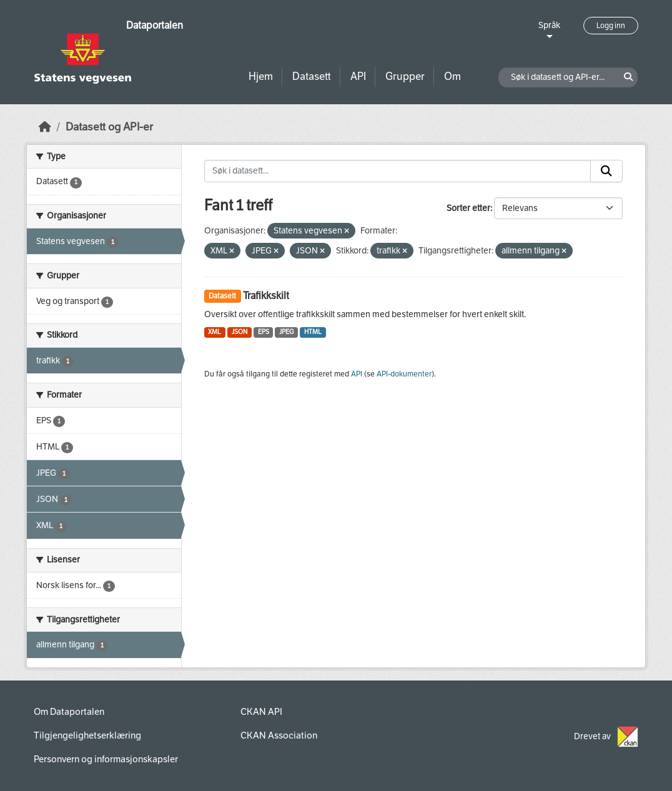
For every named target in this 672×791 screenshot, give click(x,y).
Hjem (261, 76)
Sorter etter (468, 208)
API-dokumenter (404, 374)
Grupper (405, 76)
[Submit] (606, 171)
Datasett (312, 76)
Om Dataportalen (69, 712)
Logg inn (611, 26)
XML (215, 332)
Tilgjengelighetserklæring (87, 735)
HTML (313, 332)
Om (452, 76)
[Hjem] (45, 127)
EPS (264, 332)
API (358, 76)
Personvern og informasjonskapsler (106, 759)
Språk (549, 25)
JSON (240, 332)
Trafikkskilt (266, 296)
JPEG (286, 332)
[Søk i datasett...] (398, 171)
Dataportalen (155, 25)
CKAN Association (279, 735)
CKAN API (261, 712)
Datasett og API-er (109, 127)
